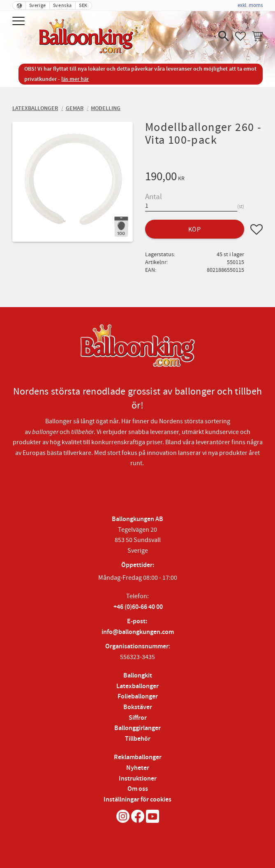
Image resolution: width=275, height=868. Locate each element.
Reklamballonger (138, 757)
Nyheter (138, 768)
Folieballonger (138, 697)
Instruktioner (138, 779)
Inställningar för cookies (137, 800)
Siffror (138, 718)
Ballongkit (138, 676)
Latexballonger (137, 686)
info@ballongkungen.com (138, 632)
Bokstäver (138, 707)
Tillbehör (138, 739)
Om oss (138, 789)
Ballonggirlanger (137, 728)
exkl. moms (250, 5)
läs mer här (75, 79)
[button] (20, 22)
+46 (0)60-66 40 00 (138, 607)
